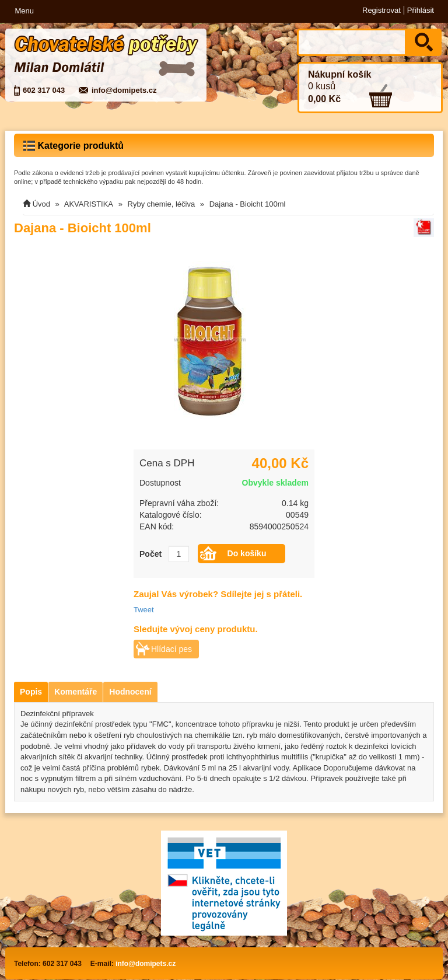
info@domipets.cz (124, 90)
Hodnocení (130, 692)
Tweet (144, 610)
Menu (24, 11)
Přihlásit (421, 10)
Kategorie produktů (73, 146)
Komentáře (76, 692)
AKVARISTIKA (89, 204)
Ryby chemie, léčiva (162, 204)
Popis (31, 692)
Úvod (41, 204)
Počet (150, 554)
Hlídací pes (171, 649)
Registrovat (381, 10)
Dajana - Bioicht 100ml (248, 204)
